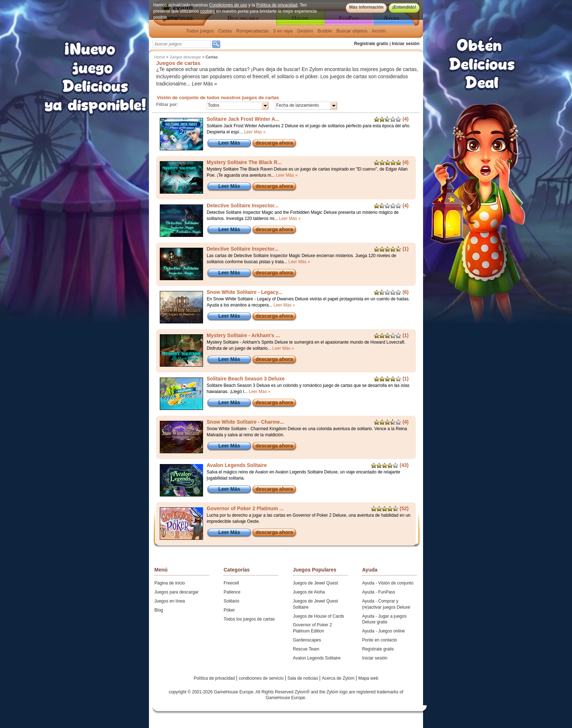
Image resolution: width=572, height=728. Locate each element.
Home (160, 57)
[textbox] (182, 44)
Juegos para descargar (177, 592)
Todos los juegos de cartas (249, 619)
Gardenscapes (307, 640)
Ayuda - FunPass (379, 592)
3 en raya (283, 31)
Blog (159, 610)
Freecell (231, 583)
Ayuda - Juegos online (384, 631)
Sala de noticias (303, 678)
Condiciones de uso (228, 5)
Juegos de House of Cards (318, 616)
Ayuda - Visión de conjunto (388, 583)
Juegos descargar (185, 57)
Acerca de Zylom (339, 678)
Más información (366, 7)
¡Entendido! (404, 7)
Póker (229, 610)
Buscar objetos (352, 31)
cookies (208, 11)
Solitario (231, 601)
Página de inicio (170, 583)
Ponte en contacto (380, 640)
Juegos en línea (170, 601)
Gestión (305, 31)
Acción (379, 31)
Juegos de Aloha (309, 592)
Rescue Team (306, 649)
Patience (232, 592)
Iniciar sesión (406, 44)
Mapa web (368, 678)
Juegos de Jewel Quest (315, 583)
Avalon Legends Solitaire (317, 658)
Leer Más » (204, 84)
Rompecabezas (252, 31)
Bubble (325, 31)
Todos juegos (200, 31)
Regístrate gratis (371, 44)
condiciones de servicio (262, 678)
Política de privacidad (277, 5)
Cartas (225, 31)
